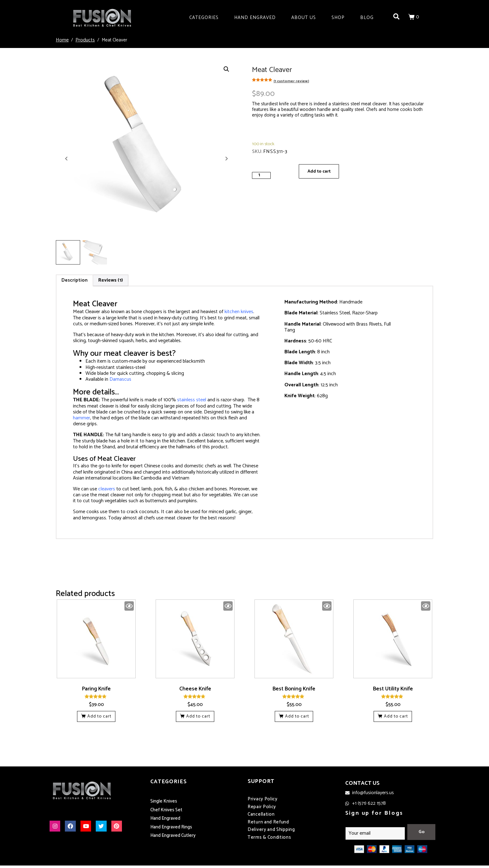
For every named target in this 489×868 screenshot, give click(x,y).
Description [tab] (75, 280)
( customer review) (291, 81)
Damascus (120, 379)
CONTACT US (362, 784)
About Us (304, 18)
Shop (338, 18)
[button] (226, 69)
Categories (204, 18)
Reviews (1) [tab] (111, 280)
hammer (82, 418)
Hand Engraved (255, 18)
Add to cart (320, 172)
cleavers (107, 489)
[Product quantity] (261, 175)
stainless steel (192, 400)
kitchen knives (239, 312)
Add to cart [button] (99, 716)
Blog (367, 18)
